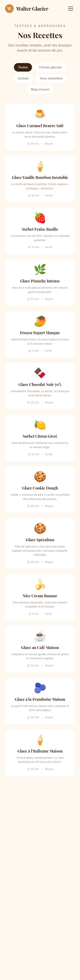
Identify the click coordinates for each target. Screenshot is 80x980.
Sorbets (23, 78)
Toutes (23, 67)
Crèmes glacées (50, 67)
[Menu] (71, 9)
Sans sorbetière (51, 78)
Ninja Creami (40, 89)
